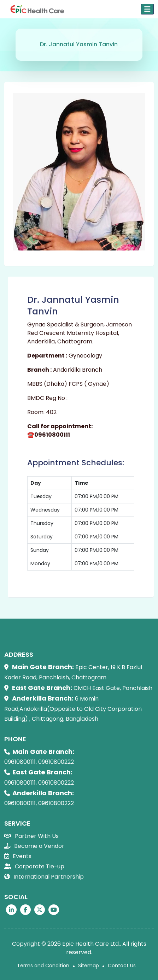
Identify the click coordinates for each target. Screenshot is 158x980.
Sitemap (89, 966)
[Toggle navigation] (147, 9)
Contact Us (122, 966)
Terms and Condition (43, 966)
